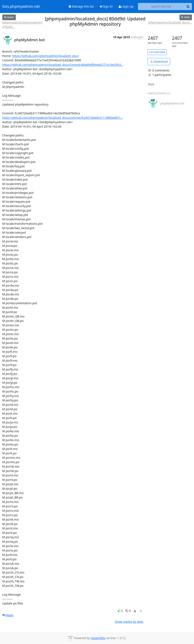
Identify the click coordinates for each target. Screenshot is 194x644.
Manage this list (81, 6)
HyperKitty (98, 638)
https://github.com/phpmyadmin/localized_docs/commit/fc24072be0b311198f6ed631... (63, 118)
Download (159, 61)
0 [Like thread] (121, 611)
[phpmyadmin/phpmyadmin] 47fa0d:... (22, 25)
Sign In (106, 6)
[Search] (188, 7)
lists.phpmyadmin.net (21, 7)
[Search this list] (161, 7)
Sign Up (126, 6)
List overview (157, 52)
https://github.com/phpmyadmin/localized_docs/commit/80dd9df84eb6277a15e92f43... (63, 65)
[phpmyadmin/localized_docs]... (170, 22)
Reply (8, 615)
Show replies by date (129, 622)
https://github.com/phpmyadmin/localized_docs (45, 56)
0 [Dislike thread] (128, 611)
